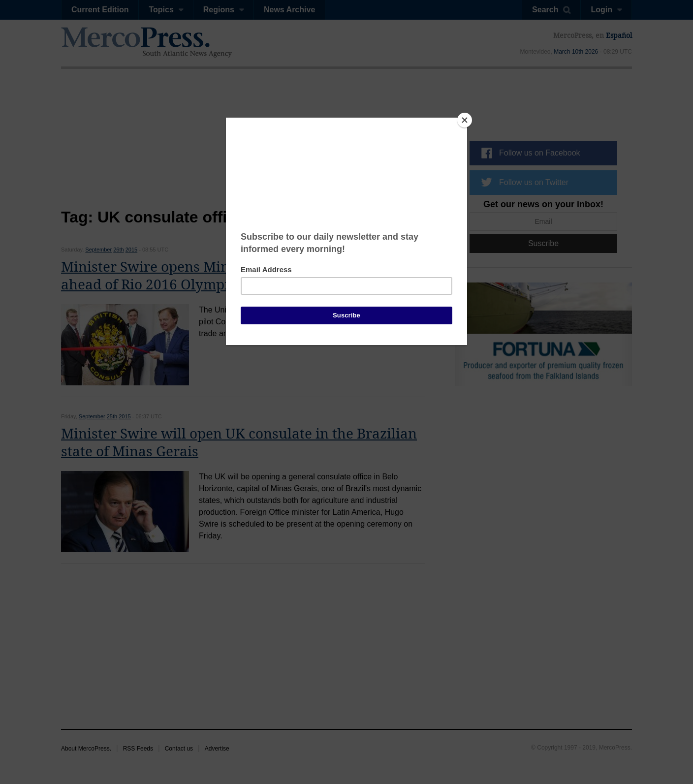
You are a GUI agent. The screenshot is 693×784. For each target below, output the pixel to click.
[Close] (465, 120)
